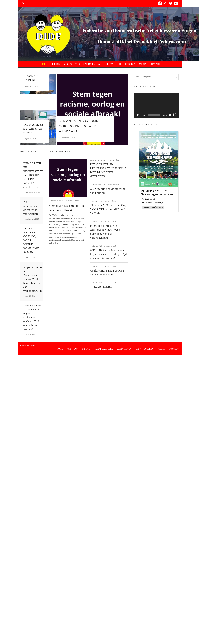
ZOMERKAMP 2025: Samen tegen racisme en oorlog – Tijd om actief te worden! (108, 254)
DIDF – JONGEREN (126, 64)
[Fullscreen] (175, 115)
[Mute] (170, 115)
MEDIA (143, 64)
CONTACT (155, 64)
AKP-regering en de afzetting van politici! (33, 129)
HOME (42, 64)
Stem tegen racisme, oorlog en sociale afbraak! (79, 126)
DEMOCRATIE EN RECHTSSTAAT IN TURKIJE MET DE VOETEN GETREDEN (33, 175)
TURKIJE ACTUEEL (85, 64)
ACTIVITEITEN (106, 64)
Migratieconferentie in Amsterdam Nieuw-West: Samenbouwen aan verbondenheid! (35, 279)
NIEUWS (68, 64)
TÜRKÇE (25, 4)
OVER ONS (54, 64)
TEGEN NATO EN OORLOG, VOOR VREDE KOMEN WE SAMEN (108, 209)
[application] (156, 105)
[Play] (138, 115)
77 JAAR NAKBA (101, 287)
